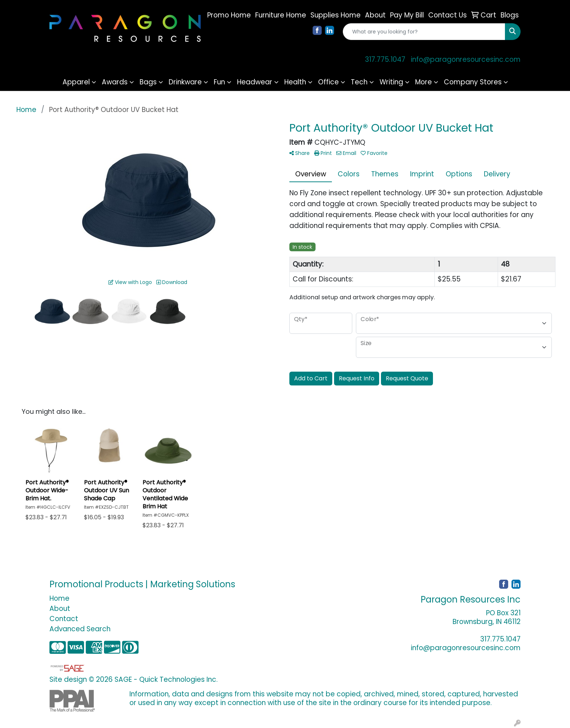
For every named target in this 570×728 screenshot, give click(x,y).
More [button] (424, 82)
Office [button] (328, 82)
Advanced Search (80, 629)
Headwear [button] (255, 82)
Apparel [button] (76, 82)
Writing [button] (391, 82)
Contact (64, 619)
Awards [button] (115, 82)
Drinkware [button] (185, 82)
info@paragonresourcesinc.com (466, 59)
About (60, 609)
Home (59, 598)
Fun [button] (219, 82)
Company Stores (473, 82)
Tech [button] (359, 82)
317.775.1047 (385, 59)
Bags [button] (148, 82)
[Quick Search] (424, 32)
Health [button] (295, 82)
